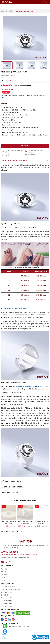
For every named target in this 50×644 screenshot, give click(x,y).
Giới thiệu (4, 570)
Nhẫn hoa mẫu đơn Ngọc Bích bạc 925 (9, 523)
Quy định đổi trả (6, 593)
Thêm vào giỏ (25, 146)
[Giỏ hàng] (43, 2)
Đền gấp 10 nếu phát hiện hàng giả (14, 151)
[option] (25, 38)
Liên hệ (3, 578)
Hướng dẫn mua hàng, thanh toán (11, 587)
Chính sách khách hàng (8, 584)
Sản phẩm (4, 572)
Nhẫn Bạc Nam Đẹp (32, 386)
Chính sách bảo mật (7, 604)
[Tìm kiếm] (40, 2)
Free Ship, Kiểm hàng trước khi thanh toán (36, 151)
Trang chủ (4, 567)
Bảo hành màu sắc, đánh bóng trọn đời (13, 155)
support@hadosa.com (9, 560)
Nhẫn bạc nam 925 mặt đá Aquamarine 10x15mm (25, 523)
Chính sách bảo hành (7, 596)
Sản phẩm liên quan (25, 501)
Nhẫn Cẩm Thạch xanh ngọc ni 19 (41, 523)
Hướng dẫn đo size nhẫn (10, 308)
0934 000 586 (32, 155)
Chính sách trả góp (6, 590)
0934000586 (9, 549)
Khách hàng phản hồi (7, 601)
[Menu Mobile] (47, 2)
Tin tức (3, 575)
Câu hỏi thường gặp (7, 598)
